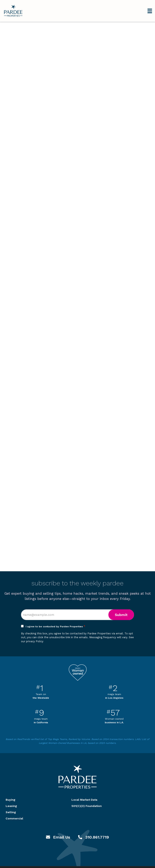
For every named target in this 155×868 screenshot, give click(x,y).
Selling (11, 812)
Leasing (11, 806)
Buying (10, 800)
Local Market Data (84, 800)
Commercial (14, 818)
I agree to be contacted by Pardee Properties (55, 627)
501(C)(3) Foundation (87, 806)
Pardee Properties (13, 11)
